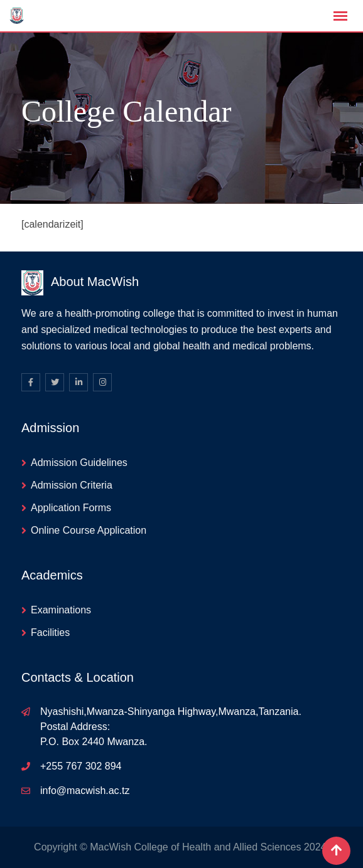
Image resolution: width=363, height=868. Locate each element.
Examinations (61, 610)
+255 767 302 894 (81, 766)
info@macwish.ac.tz (85, 791)
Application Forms (71, 508)
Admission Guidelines (79, 463)
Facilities (50, 632)
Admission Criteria (72, 485)
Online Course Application (89, 530)
